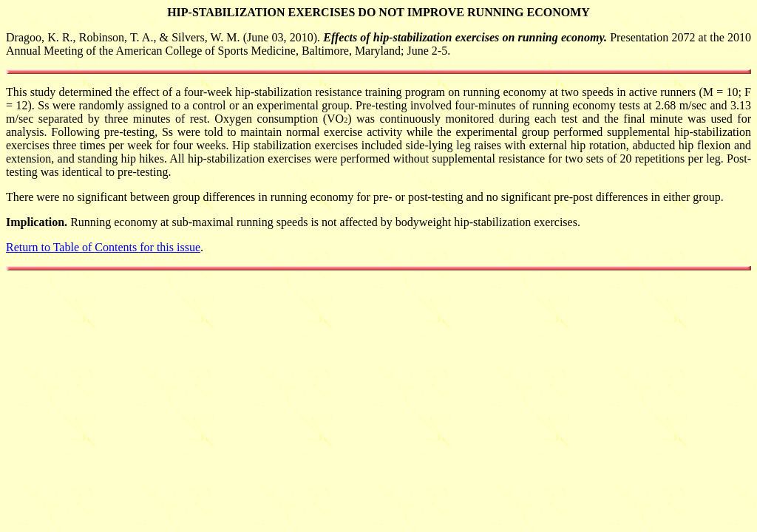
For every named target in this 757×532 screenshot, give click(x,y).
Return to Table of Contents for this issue (103, 247)
